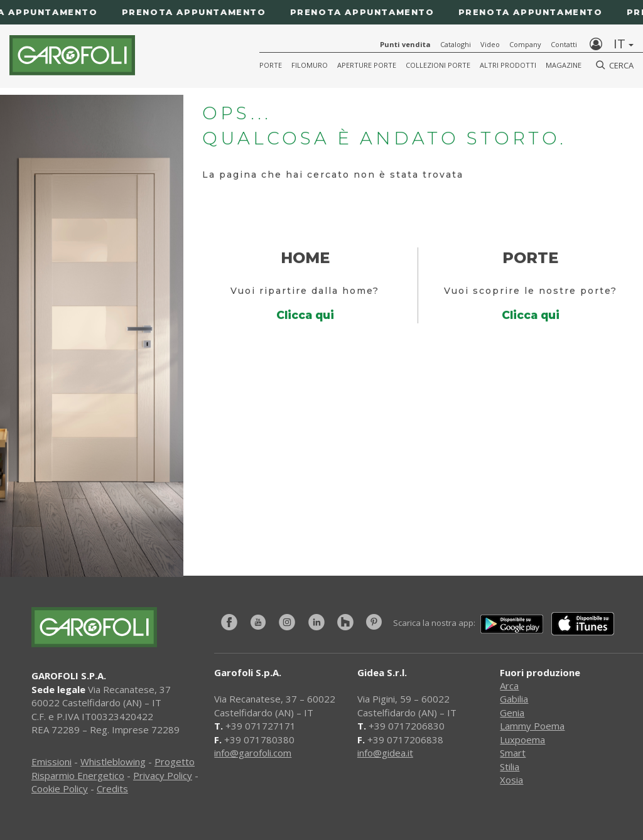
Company (525, 44)
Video (490, 44)
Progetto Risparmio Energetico (113, 768)
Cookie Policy (60, 789)
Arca (509, 686)
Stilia (510, 767)
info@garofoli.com (253, 753)
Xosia (511, 780)
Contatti (564, 44)
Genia (512, 713)
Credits (112, 789)
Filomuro (310, 65)
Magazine (564, 65)
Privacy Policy (163, 775)
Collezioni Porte (438, 65)
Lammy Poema (532, 726)
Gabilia (514, 699)
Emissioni (51, 762)
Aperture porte (367, 65)
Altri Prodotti (508, 65)
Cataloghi (456, 44)
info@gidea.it (385, 753)
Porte (271, 65)
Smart (513, 753)
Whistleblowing (113, 762)
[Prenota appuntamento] (321, 12)
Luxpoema (522, 740)
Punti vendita (405, 44)
